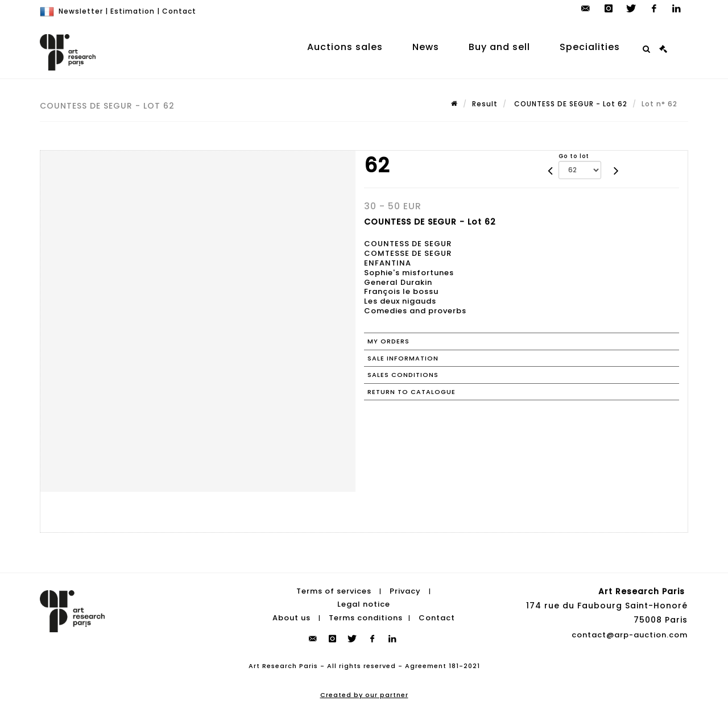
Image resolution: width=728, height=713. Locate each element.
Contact (179, 11)
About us (291, 618)
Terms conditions (366, 618)
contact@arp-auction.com (630, 635)
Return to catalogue (411, 392)
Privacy (405, 591)
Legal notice (364, 604)
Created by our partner (364, 695)
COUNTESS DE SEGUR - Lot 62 (570, 104)
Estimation (133, 11)
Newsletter (81, 11)
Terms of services (334, 591)
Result (485, 104)
